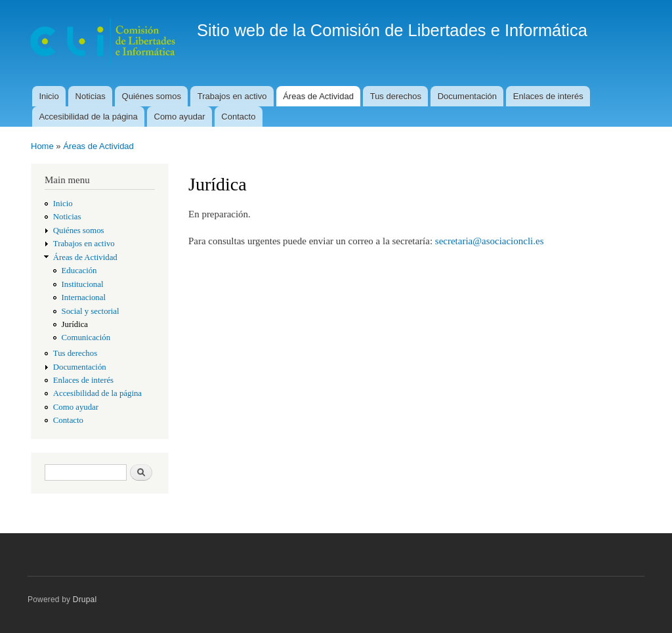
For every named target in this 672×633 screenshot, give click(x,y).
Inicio (49, 96)
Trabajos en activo (232, 96)
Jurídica (75, 324)
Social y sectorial (91, 311)
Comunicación (86, 338)
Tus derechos (396, 96)
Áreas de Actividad (318, 96)
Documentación (467, 96)
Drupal (85, 600)
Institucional (83, 284)
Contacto (238, 117)
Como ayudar (180, 117)
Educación (79, 271)
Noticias (91, 96)
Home (42, 146)
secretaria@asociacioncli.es (490, 241)
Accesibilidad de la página (88, 117)
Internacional (84, 297)
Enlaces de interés (548, 96)
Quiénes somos (152, 96)
